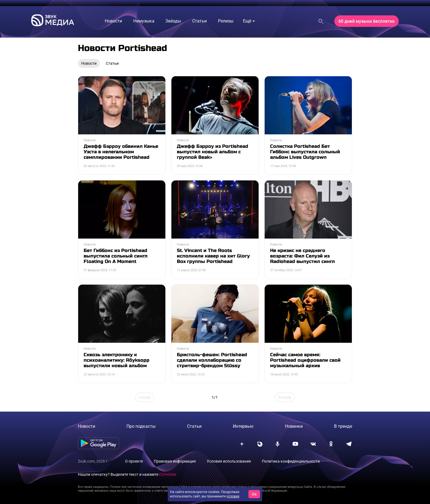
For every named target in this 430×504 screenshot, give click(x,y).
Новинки (294, 426)
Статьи (194, 426)
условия (233, 496)
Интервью (243, 426)
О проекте (134, 461)
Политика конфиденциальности (291, 461)
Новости (87, 426)
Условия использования (229, 461)
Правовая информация (175, 461)
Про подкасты (141, 426)
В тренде (343, 426)
